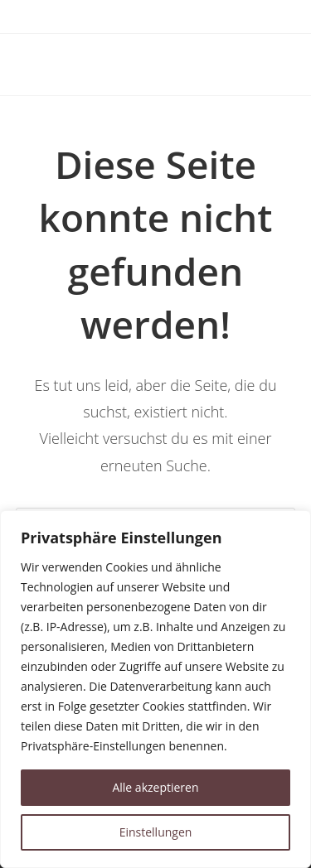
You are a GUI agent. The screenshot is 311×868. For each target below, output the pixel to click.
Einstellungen (156, 832)
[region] (155, 689)
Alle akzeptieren (155, 787)
